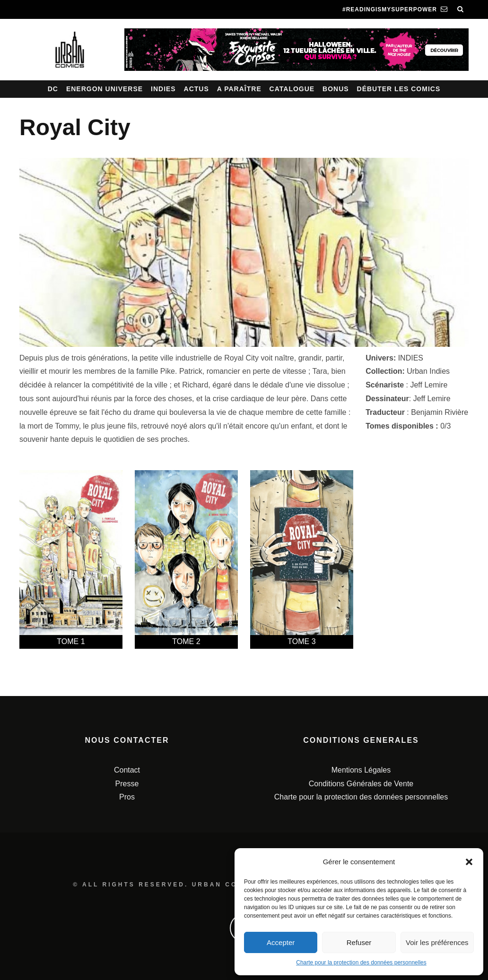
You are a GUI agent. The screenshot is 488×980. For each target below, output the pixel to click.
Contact (127, 770)
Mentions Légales (361, 770)
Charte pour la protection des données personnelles (361, 963)
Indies (163, 89)
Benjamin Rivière (440, 412)
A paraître (239, 89)
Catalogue (292, 89)
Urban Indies (428, 371)
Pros (127, 797)
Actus (196, 89)
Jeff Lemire (429, 385)
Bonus (336, 89)
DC (53, 89)
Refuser (359, 942)
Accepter (281, 942)
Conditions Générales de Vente (361, 784)
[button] (469, 862)
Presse (127, 784)
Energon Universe (105, 89)
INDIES (411, 358)
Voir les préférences (437, 942)
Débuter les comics (399, 89)
